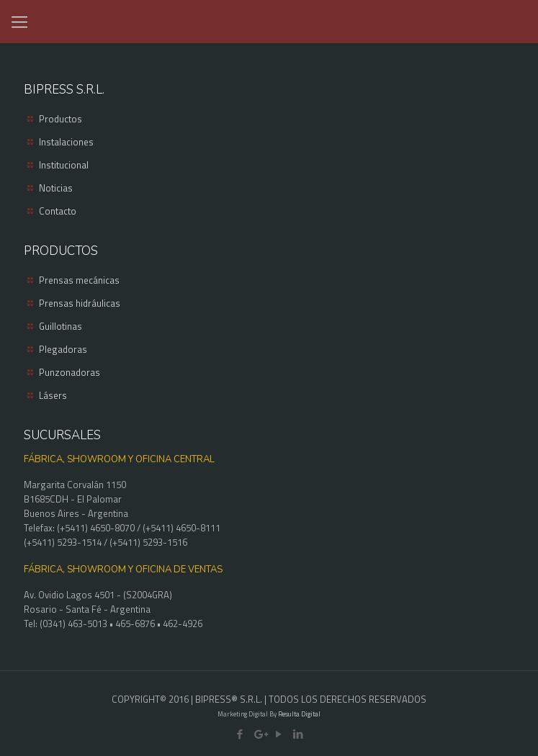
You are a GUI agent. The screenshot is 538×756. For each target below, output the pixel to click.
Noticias (56, 188)
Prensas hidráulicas (80, 303)
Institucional (64, 165)
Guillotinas (60, 326)
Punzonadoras (70, 372)
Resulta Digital (299, 714)
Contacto (58, 211)
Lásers (53, 395)
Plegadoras (63, 349)
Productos (60, 119)
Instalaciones (66, 142)
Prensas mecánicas (79, 280)
